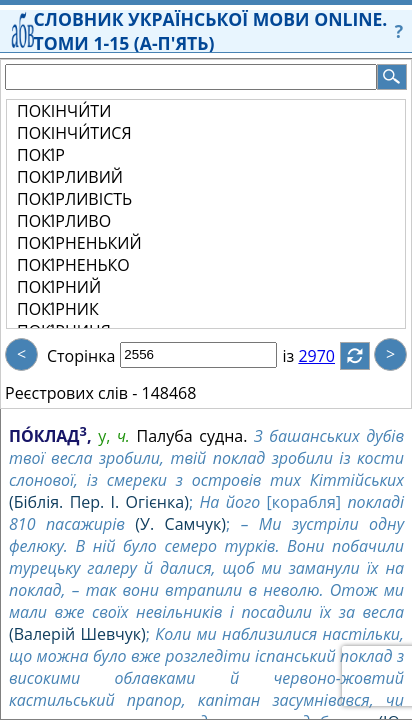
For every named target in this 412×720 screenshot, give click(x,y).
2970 (328, 356)
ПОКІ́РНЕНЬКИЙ (79, 243)
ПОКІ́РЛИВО (64, 221)
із (300, 356)
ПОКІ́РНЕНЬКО (73, 265)
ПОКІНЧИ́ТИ (64, 111)
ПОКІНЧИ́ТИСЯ (74, 133)
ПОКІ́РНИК (58, 309)
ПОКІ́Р (41, 155)
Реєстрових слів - (71, 393)
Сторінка (81, 356)
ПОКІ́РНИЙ (59, 287)
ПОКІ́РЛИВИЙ (70, 177)
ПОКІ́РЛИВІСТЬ (74, 199)
